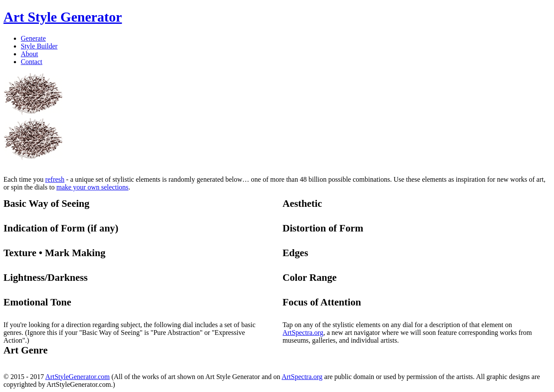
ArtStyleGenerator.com (78, 377)
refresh (55, 179)
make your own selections (92, 187)
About (29, 54)
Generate (33, 38)
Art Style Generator (63, 17)
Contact (32, 62)
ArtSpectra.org (303, 333)
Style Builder (39, 46)
